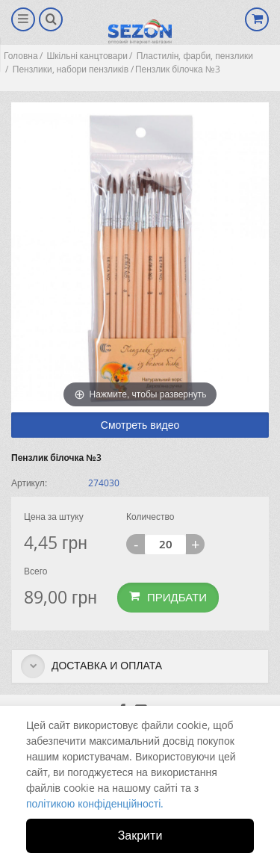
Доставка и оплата (91, 666)
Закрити (140, 835)
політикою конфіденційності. (95, 803)
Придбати (168, 597)
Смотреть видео (140, 425)
